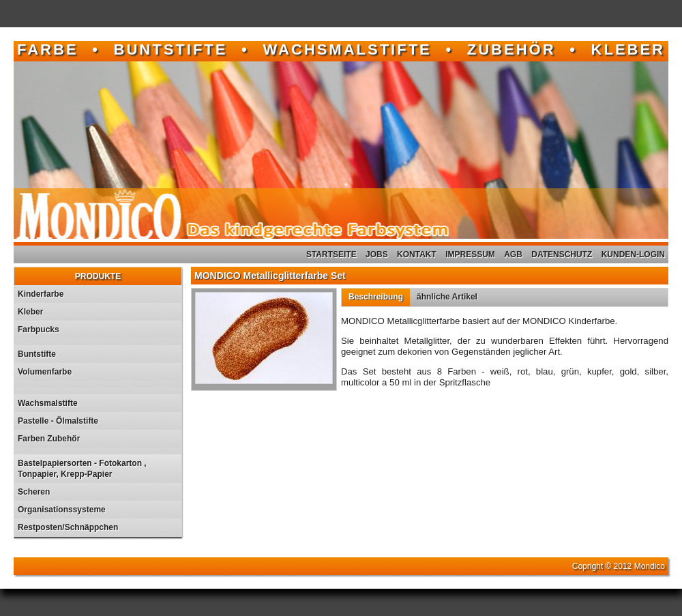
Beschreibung (376, 297)
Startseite (331, 254)
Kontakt (417, 254)
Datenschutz (562, 254)
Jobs (377, 254)
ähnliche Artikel (447, 297)
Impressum (470, 254)
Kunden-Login (633, 254)
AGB (513, 254)
